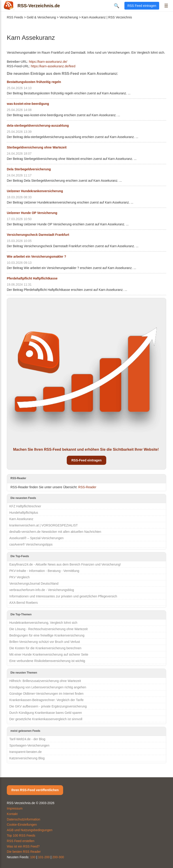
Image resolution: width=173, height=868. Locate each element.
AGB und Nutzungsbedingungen (30, 830)
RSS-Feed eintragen (86, 460)
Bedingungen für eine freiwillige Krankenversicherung (47, 635)
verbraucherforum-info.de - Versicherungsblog (42, 590)
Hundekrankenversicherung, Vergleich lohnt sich (43, 623)
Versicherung (69, 17)
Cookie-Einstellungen (22, 825)
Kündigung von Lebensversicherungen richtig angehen (48, 687)
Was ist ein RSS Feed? (23, 846)
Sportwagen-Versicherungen (29, 745)
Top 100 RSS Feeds (21, 835)
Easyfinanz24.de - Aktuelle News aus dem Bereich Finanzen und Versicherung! (65, 564)
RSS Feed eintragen (142, 6)
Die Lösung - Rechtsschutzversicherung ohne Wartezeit (48, 629)
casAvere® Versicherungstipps (31, 544)
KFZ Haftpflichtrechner (25, 506)
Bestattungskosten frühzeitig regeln (34, 82)
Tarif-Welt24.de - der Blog (27, 739)
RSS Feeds (15, 17)
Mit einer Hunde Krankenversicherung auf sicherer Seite (49, 654)
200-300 (58, 857)
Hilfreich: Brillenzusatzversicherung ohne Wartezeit (45, 681)
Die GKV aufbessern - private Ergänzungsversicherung (48, 706)
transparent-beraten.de (25, 752)
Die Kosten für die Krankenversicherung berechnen (45, 648)
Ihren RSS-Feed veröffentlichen (35, 790)
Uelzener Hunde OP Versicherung (32, 213)
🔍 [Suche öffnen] (117, 6)
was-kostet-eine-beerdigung (28, 104)
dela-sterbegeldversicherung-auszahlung (38, 126)
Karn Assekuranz (21, 519)
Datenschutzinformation (23, 819)
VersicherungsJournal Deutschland (34, 584)
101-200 (44, 857)
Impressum (15, 808)
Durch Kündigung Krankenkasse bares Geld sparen (46, 713)
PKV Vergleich (20, 577)
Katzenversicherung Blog (27, 758)
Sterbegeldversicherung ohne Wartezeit (37, 147)
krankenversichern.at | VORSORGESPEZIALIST (44, 525)
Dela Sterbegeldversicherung (29, 169)
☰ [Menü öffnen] (166, 6)
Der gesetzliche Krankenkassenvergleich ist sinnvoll (46, 719)
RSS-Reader (87, 487)
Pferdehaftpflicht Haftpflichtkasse (32, 278)
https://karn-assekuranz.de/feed (53, 66)
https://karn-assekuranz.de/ (48, 62)
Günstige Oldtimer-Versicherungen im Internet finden (46, 694)
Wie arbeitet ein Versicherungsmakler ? (36, 257)
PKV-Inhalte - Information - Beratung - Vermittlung (44, 571)
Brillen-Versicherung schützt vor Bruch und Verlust (45, 642)
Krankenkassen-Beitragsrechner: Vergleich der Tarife (46, 700)
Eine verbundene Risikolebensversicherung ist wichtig (47, 661)
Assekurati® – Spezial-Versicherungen (36, 538)
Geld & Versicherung (41, 17)
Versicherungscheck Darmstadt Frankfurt (38, 235)
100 (33, 857)
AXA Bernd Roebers (23, 603)
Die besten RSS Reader (24, 852)
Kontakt (12, 814)
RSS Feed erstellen (21, 841)
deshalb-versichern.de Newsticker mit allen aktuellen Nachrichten (55, 532)
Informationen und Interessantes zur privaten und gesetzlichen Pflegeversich (63, 596)
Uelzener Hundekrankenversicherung (35, 191)
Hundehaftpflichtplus (24, 513)
